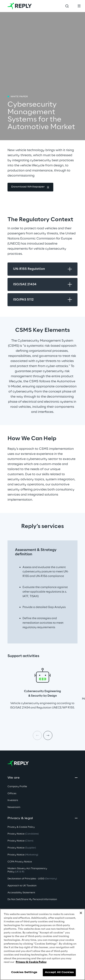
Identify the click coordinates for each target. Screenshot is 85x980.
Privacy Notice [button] (23, 834)
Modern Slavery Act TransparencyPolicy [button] (27, 870)
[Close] (81, 913)
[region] (42, 944)
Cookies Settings (24, 972)
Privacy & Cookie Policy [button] (21, 827)
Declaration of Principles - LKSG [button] (32, 879)
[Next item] (48, 735)
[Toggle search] (67, 6)
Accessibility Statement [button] (21, 893)
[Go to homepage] (20, 6)
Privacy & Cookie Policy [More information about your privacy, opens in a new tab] (31, 962)
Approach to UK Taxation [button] (22, 886)
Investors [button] (13, 800)
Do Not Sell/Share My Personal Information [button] (32, 899)
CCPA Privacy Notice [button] (20, 862)
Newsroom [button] (14, 807)
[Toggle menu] (79, 6)
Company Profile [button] (17, 787)
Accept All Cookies (59, 972)
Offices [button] (12, 794)
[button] (30, 187)
